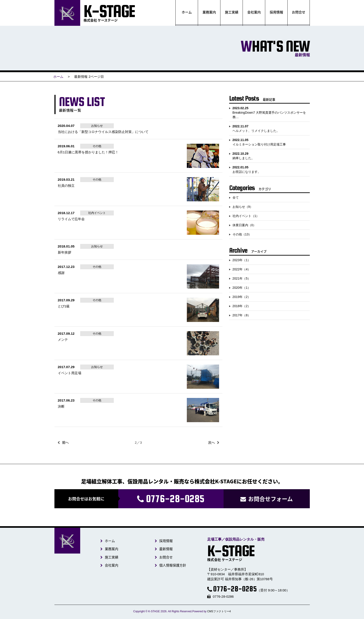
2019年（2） (242, 297)
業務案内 (209, 12)
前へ (65, 449)
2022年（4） (242, 269)
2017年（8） (242, 315)
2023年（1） (242, 260)
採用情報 (276, 12)
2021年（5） (242, 278)
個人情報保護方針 (172, 565)
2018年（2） (242, 306)
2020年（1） (242, 288)
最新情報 (166, 549)
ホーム (187, 12)
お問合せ (299, 12)
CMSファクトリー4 (219, 611)
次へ (211, 449)
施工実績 (231, 12)
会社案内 (254, 12)
